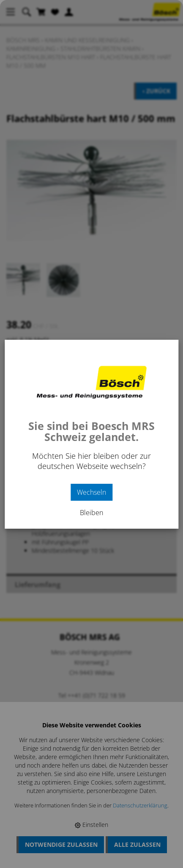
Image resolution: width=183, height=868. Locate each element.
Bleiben (91, 513)
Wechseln (91, 492)
